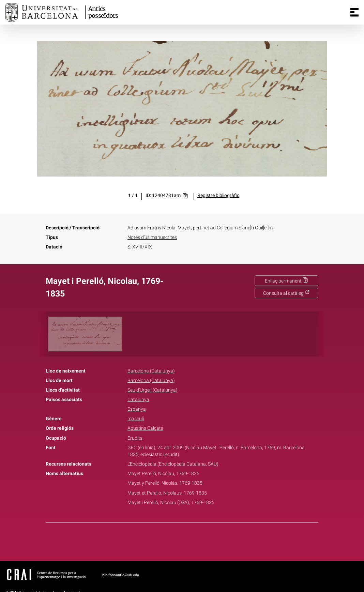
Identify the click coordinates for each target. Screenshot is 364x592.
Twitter (178, 541)
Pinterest (194, 541)
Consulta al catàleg (286, 293)
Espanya (137, 409)
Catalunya (138, 400)
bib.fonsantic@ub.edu (121, 575)
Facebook (163, 541)
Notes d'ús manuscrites (152, 237)
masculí (136, 419)
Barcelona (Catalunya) (151, 371)
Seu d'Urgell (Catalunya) (153, 390)
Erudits (135, 438)
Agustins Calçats (145, 428)
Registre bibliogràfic (218, 195)
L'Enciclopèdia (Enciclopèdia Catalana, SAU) (173, 464)
